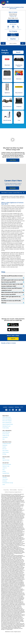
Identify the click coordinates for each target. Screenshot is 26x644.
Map (8, 27)
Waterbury (17, 407)
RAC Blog (4, 454)
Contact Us (5, 468)
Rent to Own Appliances (7, 419)
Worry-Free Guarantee (7, 464)
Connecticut (11, 407)
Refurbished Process (6, 426)
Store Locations (5, 451)
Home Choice (5, 479)
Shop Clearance (19, 93)
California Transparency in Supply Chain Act (13, 492)
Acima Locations (6, 452)
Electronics (19, 79)
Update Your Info (6, 436)
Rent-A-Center (13, 12)
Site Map (4, 471)
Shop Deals (7, 65)
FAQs (4, 439)
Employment (5, 445)
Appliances (7, 93)
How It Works (5, 437)
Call (18, 27)
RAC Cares (4, 449)
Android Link (13, 325)
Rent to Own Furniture (7, 417)
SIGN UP (13, 339)
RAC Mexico (5, 481)
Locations (5, 407)
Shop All (18, 52)
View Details (13, 21)
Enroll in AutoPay (6, 434)
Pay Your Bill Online (6, 432)
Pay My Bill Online (6, 473)
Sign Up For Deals (6, 460)
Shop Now (13, 39)
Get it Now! (5, 477)
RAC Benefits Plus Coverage (8, 483)
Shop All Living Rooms (19, 66)
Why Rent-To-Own (6, 466)
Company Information (7, 443)
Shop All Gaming (7, 120)
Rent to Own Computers (7, 421)
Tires (19, 120)
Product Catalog (6, 428)
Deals (4, 458)
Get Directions (13, 24)
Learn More (13, 160)
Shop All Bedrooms (7, 106)
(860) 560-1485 (13, 16)
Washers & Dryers (7, 79)
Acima (4, 485)
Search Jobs (13, 188)
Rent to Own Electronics (7, 423)
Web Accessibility (13, 490)
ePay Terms (20, 490)
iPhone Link (13, 330)
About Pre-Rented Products (8, 424)
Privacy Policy (6, 490)
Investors (4, 447)
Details (13, 27)
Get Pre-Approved (13, 35)
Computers (19, 106)
